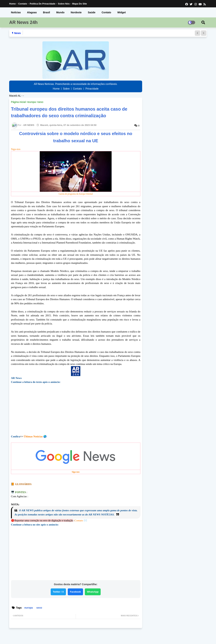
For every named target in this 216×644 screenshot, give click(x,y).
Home (12, 4)
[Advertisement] (76, 412)
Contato (23, 4)
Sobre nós (64, 4)
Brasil (46, 12)
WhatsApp (93, 592)
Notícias (16, 12)
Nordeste (76, 12)
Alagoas (32, 12)
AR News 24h (23, 22)
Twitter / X (58, 592)
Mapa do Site (80, 4)
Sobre (66, 89)
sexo (41, 102)
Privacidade (92, 89)
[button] (197, 33)
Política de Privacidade (42, 4)
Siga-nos (76, 172)
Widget (122, 12)
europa (32, 102)
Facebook (75, 592)
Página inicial (18, 102)
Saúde (92, 12)
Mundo (60, 12)
